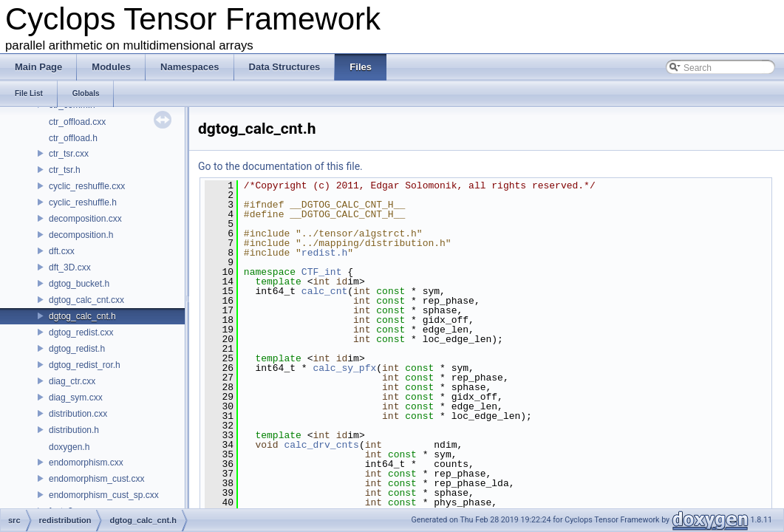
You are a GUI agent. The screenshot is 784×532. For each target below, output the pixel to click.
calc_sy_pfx (344, 368)
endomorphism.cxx (86, 463)
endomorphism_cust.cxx (96, 479)
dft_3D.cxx (70, 267)
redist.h (324, 253)
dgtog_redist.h (77, 349)
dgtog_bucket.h (79, 284)
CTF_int (322, 272)
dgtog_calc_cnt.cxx (86, 300)
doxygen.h (69, 447)
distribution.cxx (78, 414)
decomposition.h (81, 235)
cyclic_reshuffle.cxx (87, 186)
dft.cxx (62, 251)
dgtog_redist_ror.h (85, 365)
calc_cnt (324, 291)
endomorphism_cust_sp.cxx (104, 495)
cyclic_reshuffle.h (83, 202)
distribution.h (74, 430)
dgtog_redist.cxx (81, 332)
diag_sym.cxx (76, 398)
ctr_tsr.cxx (69, 154)
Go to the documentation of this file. (280, 166)
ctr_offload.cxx (77, 122)
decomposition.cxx (85, 219)
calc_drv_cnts (321, 445)
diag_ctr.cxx (72, 381)
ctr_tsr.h (65, 170)
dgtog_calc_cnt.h (82, 316)
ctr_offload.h (73, 138)
